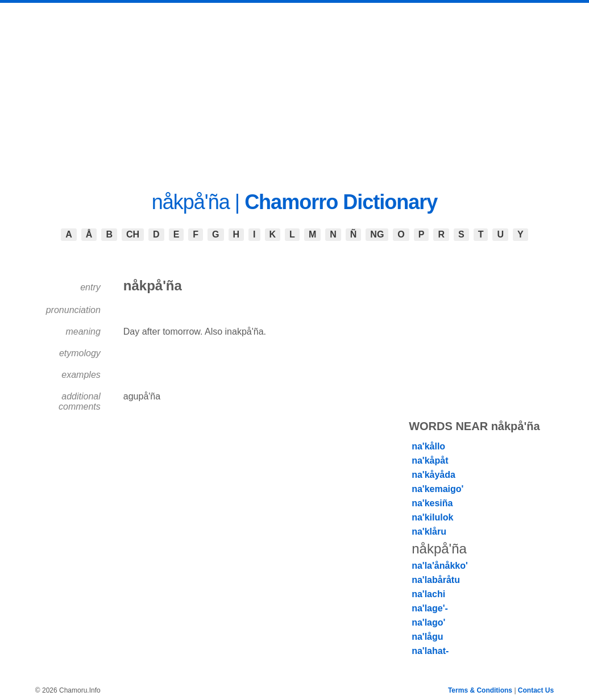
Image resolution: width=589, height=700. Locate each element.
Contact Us (536, 690)
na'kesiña (432, 503)
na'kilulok (432, 517)
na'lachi (428, 594)
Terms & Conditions (480, 690)
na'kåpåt (430, 461)
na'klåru (429, 532)
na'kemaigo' (437, 489)
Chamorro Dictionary (341, 202)
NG (377, 234)
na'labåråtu (436, 580)
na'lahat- (430, 651)
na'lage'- (430, 608)
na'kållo (428, 446)
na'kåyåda (434, 475)
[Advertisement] (294, 88)
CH (133, 234)
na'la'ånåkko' (440, 566)
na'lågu (427, 637)
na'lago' (428, 622)
